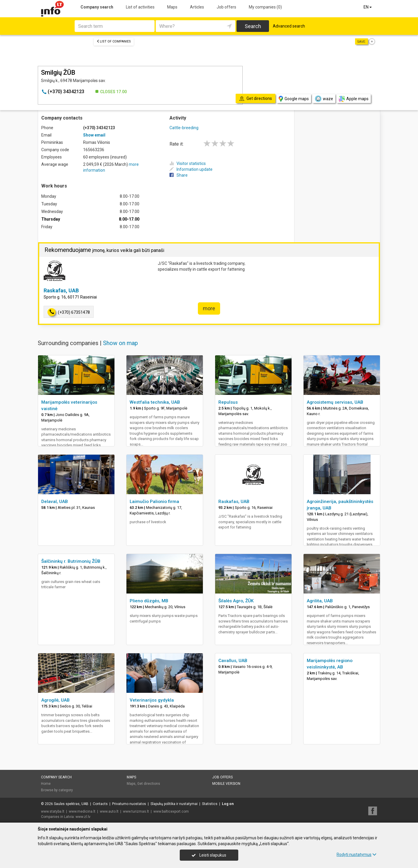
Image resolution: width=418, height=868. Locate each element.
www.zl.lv (83, 817)
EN (368, 7)
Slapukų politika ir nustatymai (174, 804)
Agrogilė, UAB (55, 700)
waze (324, 99)
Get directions (149, 784)
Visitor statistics (188, 163)
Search (253, 26)
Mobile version (226, 784)
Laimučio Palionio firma (154, 502)
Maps (172, 7)
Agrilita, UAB (320, 601)
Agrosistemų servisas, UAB (335, 402)
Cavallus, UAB (233, 661)
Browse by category (57, 790)
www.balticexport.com (171, 811)
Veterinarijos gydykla (152, 700)
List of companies (114, 41)
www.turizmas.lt (136, 811)
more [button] (209, 308)
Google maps (294, 99)
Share (179, 175)
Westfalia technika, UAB (155, 402)
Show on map (120, 343)
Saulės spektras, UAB (71, 804)
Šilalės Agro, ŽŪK (236, 601)
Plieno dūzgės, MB (149, 601)
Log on (228, 804)
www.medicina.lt (82, 811)
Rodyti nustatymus (357, 855)
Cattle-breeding (184, 128)
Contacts (100, 804)
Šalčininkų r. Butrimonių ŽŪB (71, 561)
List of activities (140, 7)
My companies (265, 7)
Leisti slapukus (209, 855)
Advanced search (289, 26)
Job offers (226, 7)
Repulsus (228, 402)
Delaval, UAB (55, 502)
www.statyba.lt (53, 811)
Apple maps (354, 99)
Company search (97, 7)
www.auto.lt (109, 811)
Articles (197, 7)
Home (46, 784)
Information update (191, 169)
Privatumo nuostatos (129, 804)
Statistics (210, 804)
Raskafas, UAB (61, 290)
